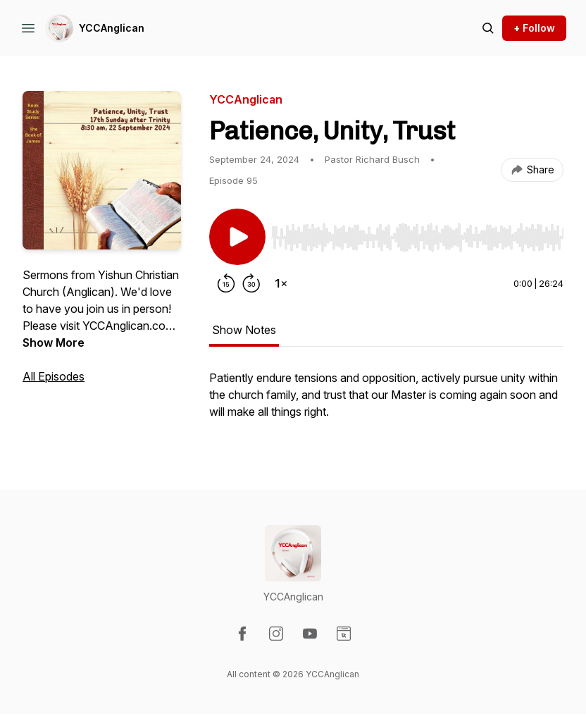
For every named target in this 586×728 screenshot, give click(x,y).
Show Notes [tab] (244, 330)
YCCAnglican (112, 28)
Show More (54, 343)
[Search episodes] (488, 28)
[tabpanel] (386, 402)
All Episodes (54, 376)
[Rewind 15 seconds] (226, 283)
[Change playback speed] (281, 283)
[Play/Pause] (237, 237)
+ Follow (534, 28)
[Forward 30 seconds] (251, 283)
